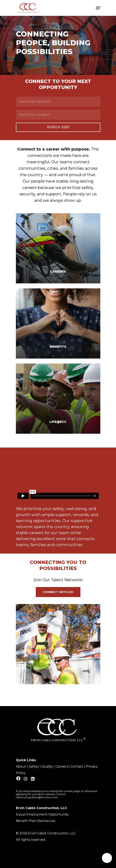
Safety (34, 766)
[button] (58, 592)
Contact (77, 766)
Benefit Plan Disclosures (35, 821)
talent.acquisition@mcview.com (37, 797)
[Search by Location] (58, 115)
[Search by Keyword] (58, 102)
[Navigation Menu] (98, 8)
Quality (47, 766)
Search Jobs (58, 127)
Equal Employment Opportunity (42, 814)
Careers (62, 766)
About (21, 766)
